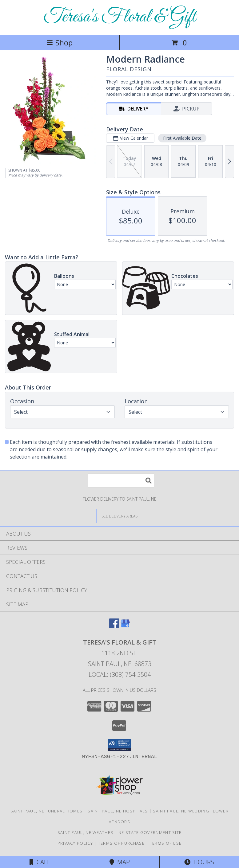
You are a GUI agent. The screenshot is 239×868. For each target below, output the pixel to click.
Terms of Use (166, 843)
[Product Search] (121, 480)
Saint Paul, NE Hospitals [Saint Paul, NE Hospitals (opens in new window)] (118, 811)
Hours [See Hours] (199, 862)
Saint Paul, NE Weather (86, 832)
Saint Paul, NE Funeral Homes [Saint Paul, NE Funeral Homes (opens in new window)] (46, 811)
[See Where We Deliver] (120, 516)
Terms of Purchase (121, 843)
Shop (60, 43)
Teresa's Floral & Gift (120, 17)
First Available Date (182, 138)
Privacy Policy (75, 843)
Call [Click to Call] (40, 862)
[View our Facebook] (114, 626)
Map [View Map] (120, 862)
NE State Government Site (150, 832)
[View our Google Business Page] (125, 626)
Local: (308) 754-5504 (120, 674)
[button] (119, 745)
